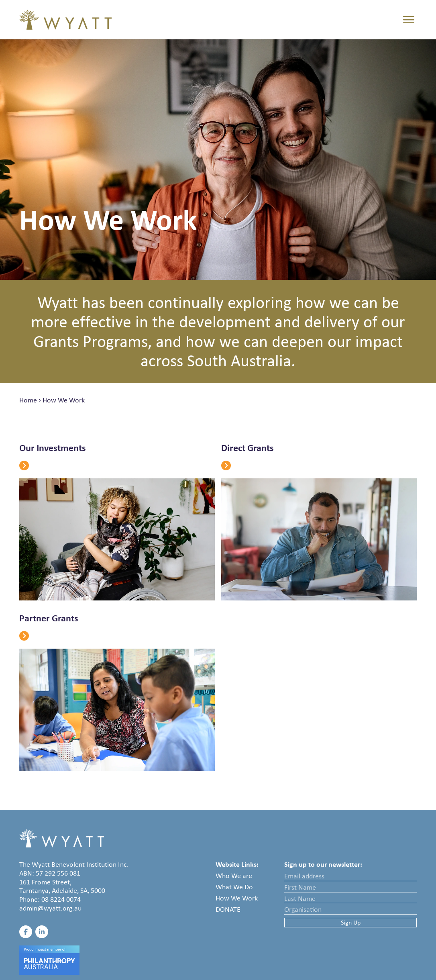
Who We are (234, 876)
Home (28, 400)
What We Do (234, 887)
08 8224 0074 (61, 899)
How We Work (64, 400)
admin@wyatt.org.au (50, 908)
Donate (228, 909)
